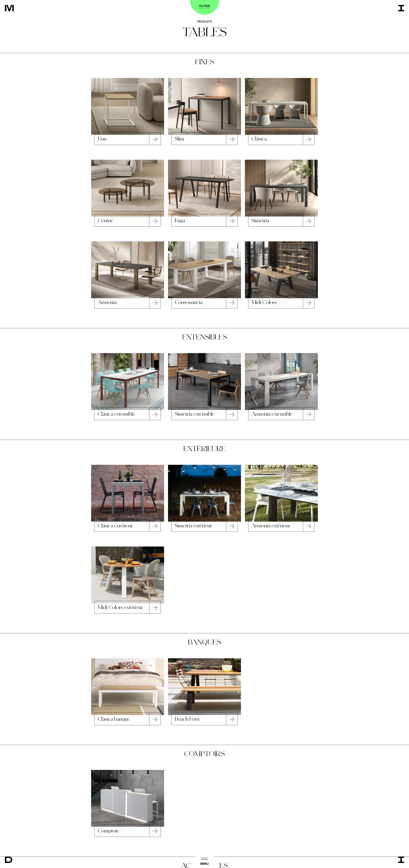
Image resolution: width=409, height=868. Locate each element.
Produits (204, 21)
